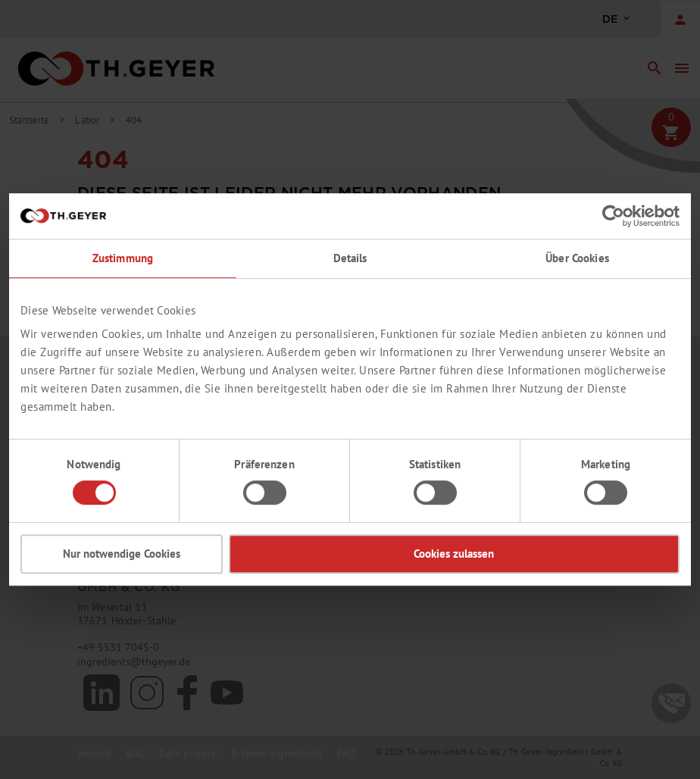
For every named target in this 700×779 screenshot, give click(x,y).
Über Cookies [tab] (577, 258)
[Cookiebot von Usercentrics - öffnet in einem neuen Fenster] (613, 216)
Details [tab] (350, 258)
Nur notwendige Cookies (122, 554)
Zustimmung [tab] (123, 258)
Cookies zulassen (454, 554)
